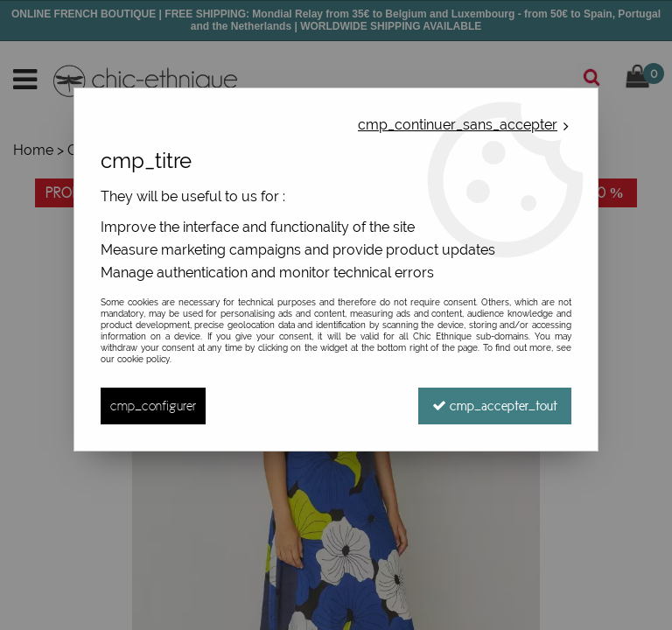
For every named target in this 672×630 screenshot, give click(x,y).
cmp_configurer (153, 406)
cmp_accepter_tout (495, 406)
